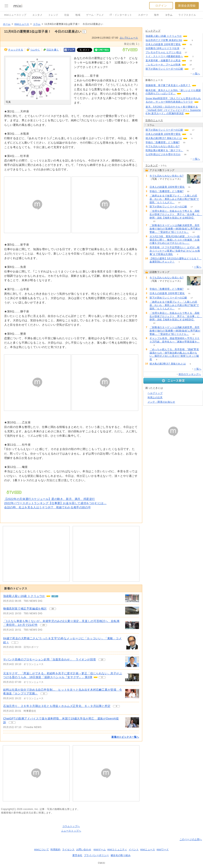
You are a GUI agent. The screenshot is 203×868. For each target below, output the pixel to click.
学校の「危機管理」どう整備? (163, 142)
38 (185, 154)
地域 (78, 15)
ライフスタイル (187, 15)
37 (191, 65)
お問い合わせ (84, 850)
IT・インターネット (121, 15)
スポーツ (143, 15)
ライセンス (68, 850)
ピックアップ (153, 31)
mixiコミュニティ (117, 850)
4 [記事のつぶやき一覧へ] (116, 706)
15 (191, 61)
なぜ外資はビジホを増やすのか (163, 154)
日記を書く (53, 50)
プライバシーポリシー (97, 855)
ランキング (152, 165)
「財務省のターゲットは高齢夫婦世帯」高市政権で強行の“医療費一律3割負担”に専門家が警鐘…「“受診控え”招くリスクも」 (175, 229)
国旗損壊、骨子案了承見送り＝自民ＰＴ (168, 85)
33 (184, 142)
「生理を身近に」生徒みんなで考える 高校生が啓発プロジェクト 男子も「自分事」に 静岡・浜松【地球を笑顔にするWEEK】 (176, 214)
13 (179, 203)
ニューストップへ (71, 831)
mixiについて (42, 850)
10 (194, 232)
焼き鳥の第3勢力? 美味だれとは (164, 138)
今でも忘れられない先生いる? (163, 146)
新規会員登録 (187, 6)
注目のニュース (154, 120)
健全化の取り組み (121, 855)
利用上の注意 (155, 398)
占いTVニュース (129, 38)
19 (184, 48)
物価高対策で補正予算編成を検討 (25, 608)
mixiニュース (22, 24)
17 (193, 69)
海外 (156, 15)
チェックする (16, 50)
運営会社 (77, 855)
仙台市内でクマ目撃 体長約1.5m (164, 40)
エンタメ (37, 15)
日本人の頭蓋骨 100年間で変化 (163, 44)
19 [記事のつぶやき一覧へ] (102, 660)
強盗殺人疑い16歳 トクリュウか (24, 596)
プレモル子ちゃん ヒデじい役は (163, 52)
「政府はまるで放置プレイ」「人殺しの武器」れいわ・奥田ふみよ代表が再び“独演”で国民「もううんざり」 (174, 199)
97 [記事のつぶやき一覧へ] (55, 596)
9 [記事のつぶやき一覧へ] (12, 723)
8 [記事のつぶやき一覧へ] (102, 677)
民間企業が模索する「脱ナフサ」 (164, 150)
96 (192, 36)
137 (184, 146)
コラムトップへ (71, 826)
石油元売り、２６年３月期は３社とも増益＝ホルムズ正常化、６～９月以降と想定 (57, 706)
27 (186, 52)
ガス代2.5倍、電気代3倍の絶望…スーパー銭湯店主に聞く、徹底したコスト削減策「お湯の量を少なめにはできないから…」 (175, 240)
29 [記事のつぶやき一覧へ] (44, 625)
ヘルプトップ (155, 393)
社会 (67, 15)
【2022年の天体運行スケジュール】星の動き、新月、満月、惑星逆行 (50, 499)
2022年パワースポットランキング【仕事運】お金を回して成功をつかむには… (55, 503)
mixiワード (163, 850)
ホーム (7, 24)
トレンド (53, 15)
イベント (134, 850)
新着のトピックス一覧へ (125, 737)
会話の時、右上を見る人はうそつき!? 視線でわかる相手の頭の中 (47, 507)
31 (191, 44)
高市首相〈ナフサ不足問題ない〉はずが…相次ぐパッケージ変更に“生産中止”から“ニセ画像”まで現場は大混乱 (175, 251)
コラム (169, 15)
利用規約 (55, 850)
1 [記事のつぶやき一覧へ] (15, 643)
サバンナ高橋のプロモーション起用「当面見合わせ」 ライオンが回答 (50, 659)
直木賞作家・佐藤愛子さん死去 (163, 60)
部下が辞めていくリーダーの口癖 (164, 69)
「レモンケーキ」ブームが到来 (163, 65)
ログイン (161, 6)
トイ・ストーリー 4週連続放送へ (164, 56)
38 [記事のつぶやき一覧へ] (53, 609)
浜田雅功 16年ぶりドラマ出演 (162, 48)
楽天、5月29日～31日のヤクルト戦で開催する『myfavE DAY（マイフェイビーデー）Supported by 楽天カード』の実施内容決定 (173, 110)
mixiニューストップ (15, 15)
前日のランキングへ (190, 374)
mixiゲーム (100, 850)
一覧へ (196, 74)
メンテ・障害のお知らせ (161, 402)
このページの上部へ (191, 839)
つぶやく (35, 50)
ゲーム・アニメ (95, 15)
